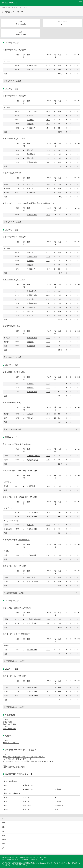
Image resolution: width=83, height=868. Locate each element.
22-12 (48, 414)
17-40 (48, 696)
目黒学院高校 (32, 692)
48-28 (48, 311)
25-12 (48, 692)
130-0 (48, 577)
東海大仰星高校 (33, 460)
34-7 (48, 261)
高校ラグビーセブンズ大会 (14, 497)
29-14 (48, 184)
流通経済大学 (32, 257)
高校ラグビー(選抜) (11, 444)
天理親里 (58, 801)
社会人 (4, 840)
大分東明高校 (21, 34)
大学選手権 (7, 173)
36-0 (48, 188)
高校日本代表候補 (9, 724)
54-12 (48, 623)
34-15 (48, 418)
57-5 (48, 687)
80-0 (48, 316)
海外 (3, 835)
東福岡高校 (31, 486)
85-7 (48, 299)
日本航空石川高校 (34, 456)
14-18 (48, 150)
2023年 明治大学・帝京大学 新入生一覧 (17, 759)
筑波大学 (30, 150)
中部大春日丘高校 (34, 513)
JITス (57, 797)
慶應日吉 (58, 789)
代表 (3, 831)
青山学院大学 (32, 295)
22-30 (48, 619)
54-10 (48, 392)
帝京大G (58, 809)
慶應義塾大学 (32, 162)
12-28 (48, 525)
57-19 (48, 257)
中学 (3, 844)
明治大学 (30, 124)
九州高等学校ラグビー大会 (14, 471)
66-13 (48, 120)
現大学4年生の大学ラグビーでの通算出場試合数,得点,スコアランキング (29, 761)
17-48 (48, 307)
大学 (3, 823)
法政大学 (30, 70)
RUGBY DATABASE (10, 3)
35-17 (48, 555)
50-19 (48, 162)
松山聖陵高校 (32, 529)
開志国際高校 (32, 687)
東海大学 (30, 116)
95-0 (48, 112)
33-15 (48, 346)
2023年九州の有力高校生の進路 (14, 767)
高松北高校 (31, 577)
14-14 (48, 650)
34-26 (48, 342)
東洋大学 (30, 120)
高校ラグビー (8, 566)
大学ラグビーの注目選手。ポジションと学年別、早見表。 (24, 757)
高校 (3, 827)
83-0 (48, 384)
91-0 (48, 66)
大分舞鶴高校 (32, 555)
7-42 (48, 581)
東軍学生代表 (49, 203)
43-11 (48, 388)
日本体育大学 (32, 66)
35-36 (48, 128)
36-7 (48, 517)
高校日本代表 (8, 722)
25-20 (48, 154)
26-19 (48, 513)
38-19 (48, 529)
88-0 (48, 70)
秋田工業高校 (32, 517)
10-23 (48, 486)
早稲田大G (59, 805)
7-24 (48, 460)
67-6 (48, 291)
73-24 (48, 338)
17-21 (48, 158)
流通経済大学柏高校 (34, 619)
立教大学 (30, 299)
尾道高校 (30, 525)
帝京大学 (10, 7)
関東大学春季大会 (10, 50)
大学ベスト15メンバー (11, 743)
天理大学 (30, 414)
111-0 (48, 116)
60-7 (48, 269)
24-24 (48, 265)
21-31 (48, 193)
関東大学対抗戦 (9, 139)
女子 (3, 848)
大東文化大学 (32, 112)
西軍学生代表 (32, 215)
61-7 (48, 253)
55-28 (48, 215)
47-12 (48, 456)
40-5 (48, 295)
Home (3, 7)
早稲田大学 (31, 128)
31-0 (48, 124)
